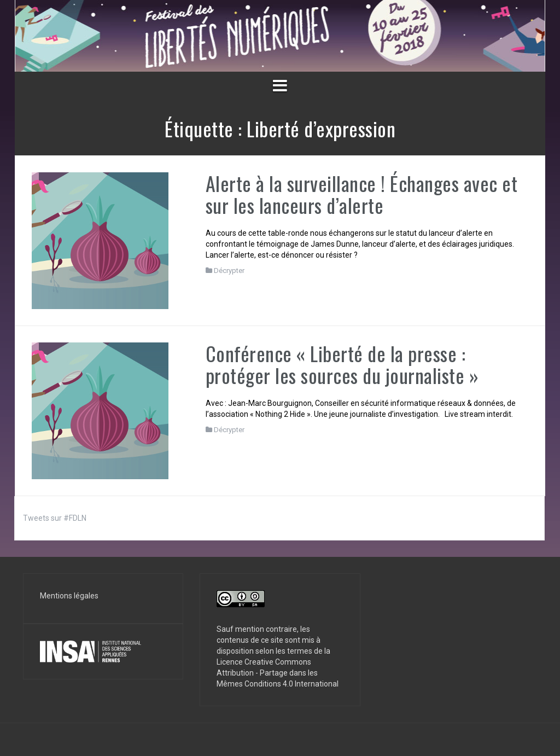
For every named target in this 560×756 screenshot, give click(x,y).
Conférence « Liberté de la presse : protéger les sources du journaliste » (342, 364)
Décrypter (229, 271)
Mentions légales (69, 596)
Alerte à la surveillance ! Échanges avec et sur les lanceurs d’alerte (362, 194)
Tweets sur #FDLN (55, 518)
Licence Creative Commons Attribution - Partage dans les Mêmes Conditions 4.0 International (278, 673)
